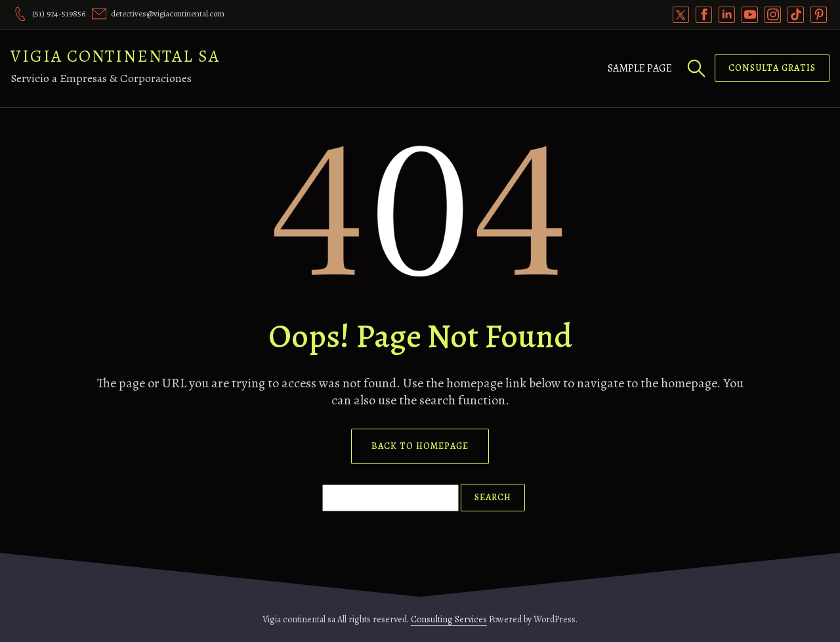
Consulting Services (449, 619)
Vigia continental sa (115, 56)
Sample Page (640, 68)
